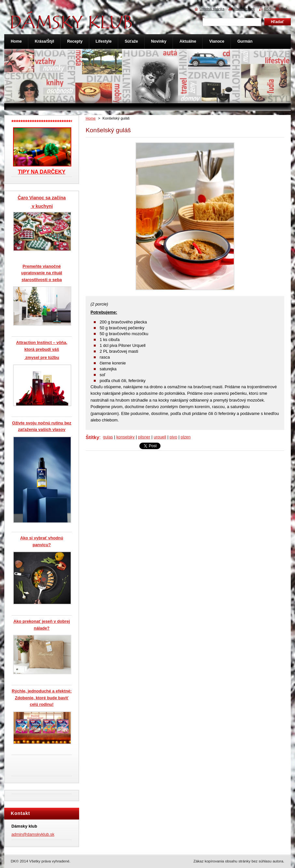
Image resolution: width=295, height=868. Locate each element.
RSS (268, 9)
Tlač (284, 9)
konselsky (125, 437)
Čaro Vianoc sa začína (42, 198)
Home (91, 118)
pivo (173, 437)
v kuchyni (42, 206)
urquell (160, 437)
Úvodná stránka (212, 9)
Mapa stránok (244, 9)
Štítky (92, 437)
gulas (108, 437)
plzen (186, 437)
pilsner (144, 437)
